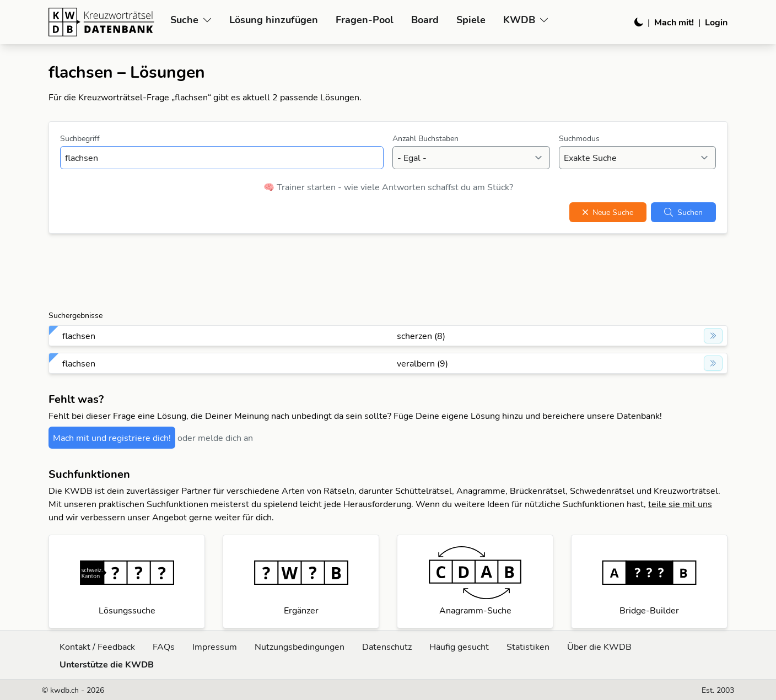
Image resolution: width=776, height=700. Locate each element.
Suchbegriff (80, 138)
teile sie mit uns (680, 504)
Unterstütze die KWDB (107, 664)
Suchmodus (579, 138)
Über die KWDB (599, 647)
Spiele (471, 20)
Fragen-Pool (365, 20)
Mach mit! (674, 22)
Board (425, 20)
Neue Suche (608, 212)
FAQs (164, 647)
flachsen (79, 336)
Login (716, 22)
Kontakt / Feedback (97, 647)
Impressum (215, 647)
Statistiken (528, 647)
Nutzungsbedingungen (300, 647)
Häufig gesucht (459, 647)
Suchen (683, 212)
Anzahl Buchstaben (425, 138)
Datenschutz (387, 647)
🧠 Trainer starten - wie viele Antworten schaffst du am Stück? (388, 187)
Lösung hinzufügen (274, 20)
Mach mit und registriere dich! (112, 438)
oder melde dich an (215, 438)
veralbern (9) (422, 363)
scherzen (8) (421, 336)
